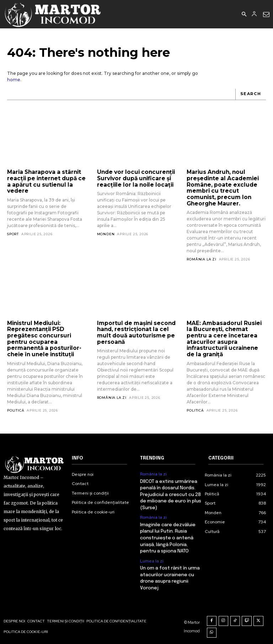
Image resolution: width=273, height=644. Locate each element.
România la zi (201, 258)
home (14, 80)
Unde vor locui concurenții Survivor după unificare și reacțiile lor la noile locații (135, 178)
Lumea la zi (152, 558)
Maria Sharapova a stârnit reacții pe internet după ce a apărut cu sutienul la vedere (45, 181)
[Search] (251, 94)
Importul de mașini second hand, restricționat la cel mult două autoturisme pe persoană (135, 331)
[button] (244, 15)
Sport (13, 233)
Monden (106, 234)
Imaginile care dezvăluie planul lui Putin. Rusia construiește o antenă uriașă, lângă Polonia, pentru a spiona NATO (168, 535)
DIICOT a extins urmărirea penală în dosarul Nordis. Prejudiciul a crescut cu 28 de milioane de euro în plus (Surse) (171, 492)
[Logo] (53, 14)
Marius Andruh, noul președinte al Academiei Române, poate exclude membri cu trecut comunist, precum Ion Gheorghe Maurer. (221, 187)
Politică (16, 409)
